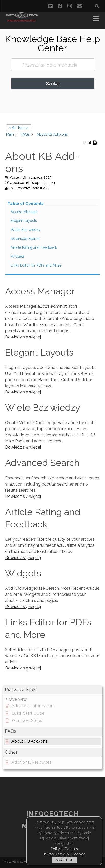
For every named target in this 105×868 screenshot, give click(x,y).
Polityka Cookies (64, 849)
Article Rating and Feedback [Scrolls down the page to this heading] (34, 247)
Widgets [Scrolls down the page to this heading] (18, 256)
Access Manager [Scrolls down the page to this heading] (24, 212)
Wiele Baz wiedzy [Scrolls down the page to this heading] (26, 230)
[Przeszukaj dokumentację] (53, 65)
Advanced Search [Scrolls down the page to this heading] (25, 239)
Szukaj (53, 84)
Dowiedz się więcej (23, 337)
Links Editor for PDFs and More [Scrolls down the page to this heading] (36, 265)
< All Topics (19, 128)
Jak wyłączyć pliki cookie (64, 854)
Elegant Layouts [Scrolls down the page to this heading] (24, 221)
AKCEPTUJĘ (64, 860)
